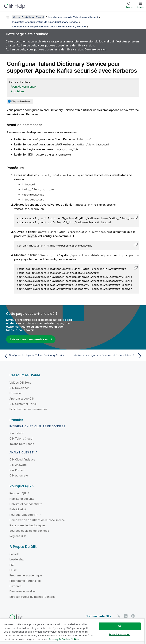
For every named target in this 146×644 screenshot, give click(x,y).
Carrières (15, 586)
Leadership (17, 559)
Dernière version (95, 49)
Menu (141, 7)
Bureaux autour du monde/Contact (32, 597)
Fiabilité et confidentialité (26, 504)
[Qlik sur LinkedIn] (126, 616)
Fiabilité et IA (18, 509)
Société (15, 554)
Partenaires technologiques (28, 525)
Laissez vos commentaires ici (31, 339)
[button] (136, 217)
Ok (120, 626)
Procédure (17, 91)
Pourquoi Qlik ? (19, 493)
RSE (12, 565)
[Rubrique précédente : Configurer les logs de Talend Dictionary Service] (37, 356)
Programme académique (26, 575)
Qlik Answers (18, 465)
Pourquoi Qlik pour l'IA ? (25, 515)
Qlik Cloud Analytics (22, 459)
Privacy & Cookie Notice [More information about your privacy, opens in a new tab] (64, 639)
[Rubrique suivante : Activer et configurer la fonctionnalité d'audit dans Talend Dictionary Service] (109, 356)
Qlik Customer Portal (23, 404)
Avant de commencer (24, 87)
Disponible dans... (22, 101)
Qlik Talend (17, 433)
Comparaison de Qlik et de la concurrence (37, 520)
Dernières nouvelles (23, 591)
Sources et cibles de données (29, 531)
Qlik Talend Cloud (21, 439)
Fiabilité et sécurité (22, 499)
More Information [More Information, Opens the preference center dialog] (120, 634)
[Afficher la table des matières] (8, 17)
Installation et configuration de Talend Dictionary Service (45, 22)
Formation (16, 393)
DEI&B (13, 570)
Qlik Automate (19, 475)
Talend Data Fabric (22, 444)
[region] (72, 631)
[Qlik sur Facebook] (133, 616)
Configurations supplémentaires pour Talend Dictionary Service (49, 26)
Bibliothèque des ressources (28, 409)
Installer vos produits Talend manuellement (73, 17)
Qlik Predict (17, 470)
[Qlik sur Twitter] (119, 616)
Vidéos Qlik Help (20, 383)
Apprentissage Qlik (22, 399)
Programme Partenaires (25, 581)
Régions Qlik (18, 536)
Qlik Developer (19, 388)
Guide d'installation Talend (28, 17)
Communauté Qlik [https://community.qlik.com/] (98, 616)
